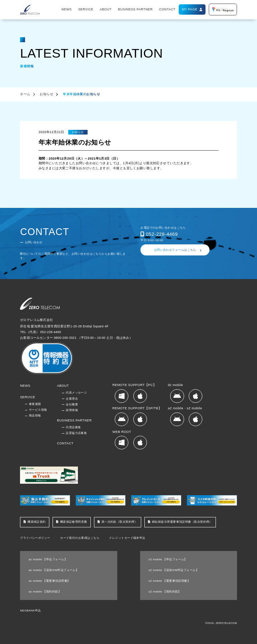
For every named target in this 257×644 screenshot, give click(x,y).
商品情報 (35, 416)
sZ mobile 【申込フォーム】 (168, 559)
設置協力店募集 (76, 433)
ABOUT (106, 9)
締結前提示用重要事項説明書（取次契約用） (182, 522)
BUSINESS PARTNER (135, 9)
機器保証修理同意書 (74, 522)
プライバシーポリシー (35, 538)
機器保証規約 (37, 522)
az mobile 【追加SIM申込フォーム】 (54, 570)
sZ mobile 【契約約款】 (165, 592)
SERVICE (86, 9)
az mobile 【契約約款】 (45, 592)
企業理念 (72, 399)
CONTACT (167, 9)
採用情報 (72, 410)
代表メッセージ (76, 393)
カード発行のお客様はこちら (80, 538)
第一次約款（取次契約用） (120, 522)
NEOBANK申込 (30, 611)
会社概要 (72, 404)
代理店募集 (73, 427)
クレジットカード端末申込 (127, 538)
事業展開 (35, 404)
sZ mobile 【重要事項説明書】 (170, 581)
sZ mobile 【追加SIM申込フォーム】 (174, 570)
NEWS (67, 9)
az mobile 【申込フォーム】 (48, 559)
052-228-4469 (162, 234)
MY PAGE (190, 9)
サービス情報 (38, 410)
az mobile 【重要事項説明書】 (49, 581)
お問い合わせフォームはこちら (175, 250)
